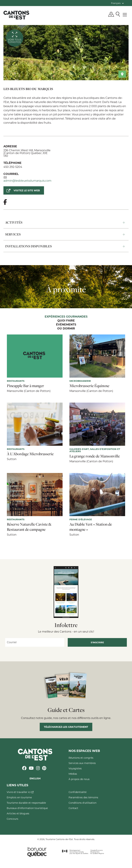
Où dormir (66, 329)
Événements (66, 325)
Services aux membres (82, 763)
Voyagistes (75, 768)
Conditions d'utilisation (82, 803)
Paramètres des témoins (83, 797)
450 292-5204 (13, 167)
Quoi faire (66, 321)
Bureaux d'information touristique (27, 808)
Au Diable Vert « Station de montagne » (91, 527)
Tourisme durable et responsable (26, 803)
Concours (12, 819)
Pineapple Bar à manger (25, 386)
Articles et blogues (18, 813)
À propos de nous (79, 779)
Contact (73, 808)
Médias (73, 774)
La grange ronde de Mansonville (95, 456)
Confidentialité (78, 792)
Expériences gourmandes (66, 317)
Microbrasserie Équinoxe (89, 386)
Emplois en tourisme (19, 797)
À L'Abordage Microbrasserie (30, 454)
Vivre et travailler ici (20, 792)
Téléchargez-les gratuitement (66, 727)
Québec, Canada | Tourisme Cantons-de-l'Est (16, 15)
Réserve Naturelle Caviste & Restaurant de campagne (29, 527)
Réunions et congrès (81, 758)
